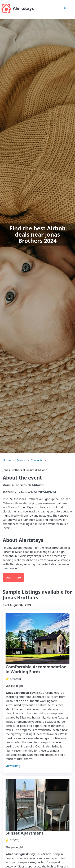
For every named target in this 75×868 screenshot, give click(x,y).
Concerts (37, 460)
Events (21, 460)
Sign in (68, 8)
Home (7, 460)
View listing (13, 766)
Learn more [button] (13, 577)
